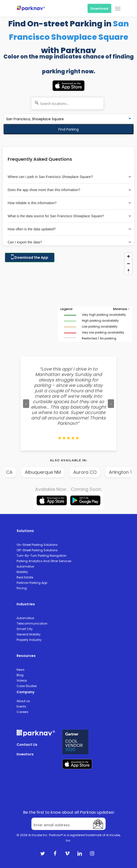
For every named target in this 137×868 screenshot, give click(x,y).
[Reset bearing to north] (128, 271)
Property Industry (29, 640)
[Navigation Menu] (118, 8)
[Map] (68, 300)
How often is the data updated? (70, 229)
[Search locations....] (67, 104)
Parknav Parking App (32, 583)
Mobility (22, 572)
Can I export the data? (70, 242)
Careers (23, 712)
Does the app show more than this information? (70, 190)
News (21, 670)
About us (23, 701)
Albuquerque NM (53, 472)
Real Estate (25, 577)
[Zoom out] (128, 264)
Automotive (25, 566)
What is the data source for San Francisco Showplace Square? (70, 216)
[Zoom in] (128, 256)
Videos (22, 681)
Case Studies (27, 686)
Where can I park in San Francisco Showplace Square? (70, 177)
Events (21, 706)
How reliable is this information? (70, 203)
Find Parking (68, 129)
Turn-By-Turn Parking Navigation (42, 556)
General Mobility (29, 634)
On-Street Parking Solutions (37, 545)
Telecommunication (32, 623)
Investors (25, 754)
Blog (20, 675)
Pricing (22, 588)
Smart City (25, 629)
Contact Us (27, 745)
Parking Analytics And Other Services (44, 561)
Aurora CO (95, 472)
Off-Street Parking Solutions (37, 550)
